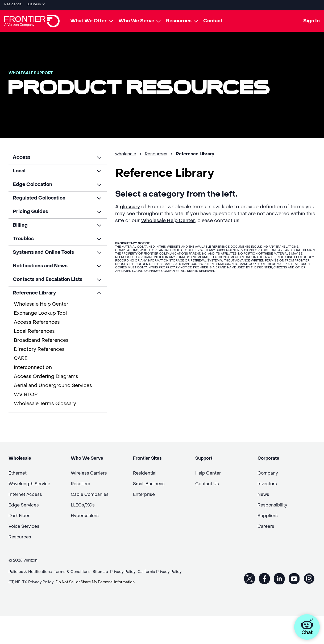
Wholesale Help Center (41, 302)
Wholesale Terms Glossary (45, 402)
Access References (37, 320)
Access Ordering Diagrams (46, 375)
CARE (21, 357)
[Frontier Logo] (32, 19)
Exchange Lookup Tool (40, 311)
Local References (34, 329)
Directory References (39, 348)
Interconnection (33, 366)
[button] (58, 156)
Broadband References (41, 338)
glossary (130, 205)
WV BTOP (26, 393)
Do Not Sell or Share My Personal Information (97, 581)
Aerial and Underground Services (53, 384)
